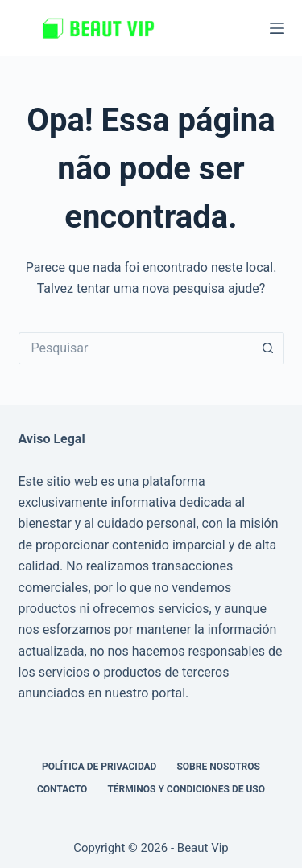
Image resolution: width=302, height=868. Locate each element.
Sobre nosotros (218, 767)
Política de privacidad (99, 767)
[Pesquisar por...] (135, 348)
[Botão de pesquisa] (268, 348)
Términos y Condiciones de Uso (186, 789)
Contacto (62, 789)
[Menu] (277, 28)
